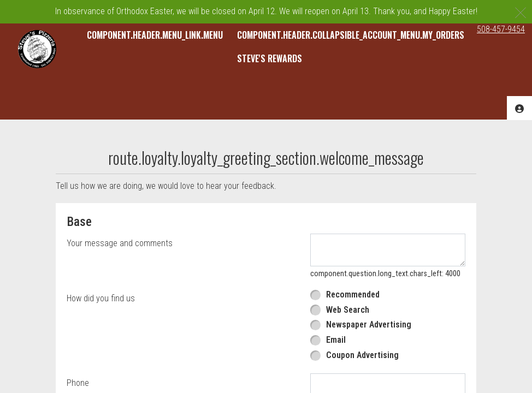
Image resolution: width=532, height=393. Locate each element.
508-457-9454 (501, 29)
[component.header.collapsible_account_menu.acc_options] (519, 108)
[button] (37, 49)
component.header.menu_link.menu (155, 35)
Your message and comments (120, 243)
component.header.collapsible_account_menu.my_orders (351, 35)
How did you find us (101, 298)
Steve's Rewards (270, 58)
